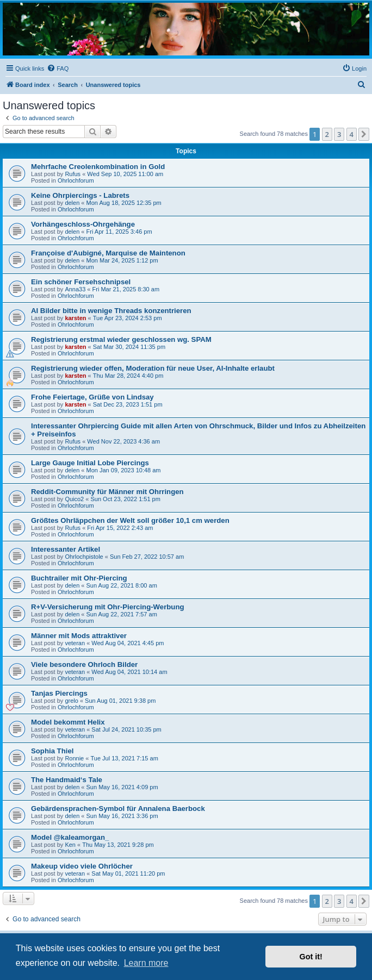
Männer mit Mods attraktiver (79, 636)
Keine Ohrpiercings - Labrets (80, 195)
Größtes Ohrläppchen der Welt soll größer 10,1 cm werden (130, 520)
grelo (71, 701)
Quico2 (74, 499)
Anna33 (75, 289)
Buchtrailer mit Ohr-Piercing (79, 578)
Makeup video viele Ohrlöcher (82, 866)
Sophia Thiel (52, 751)
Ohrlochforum (76, 180)
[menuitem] (58, 68)
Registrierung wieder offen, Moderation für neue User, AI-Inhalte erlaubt (153, 368)
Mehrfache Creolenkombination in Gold (98, 167)
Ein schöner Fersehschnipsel (81, 282)
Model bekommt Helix (68, 722)
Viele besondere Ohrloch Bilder (84, 664)
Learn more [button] (146, 963)
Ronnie (74, 758)
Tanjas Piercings (59, 693)
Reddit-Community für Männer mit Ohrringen (107, 492)
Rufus (73, 174)
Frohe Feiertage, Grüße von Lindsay (92, 397)
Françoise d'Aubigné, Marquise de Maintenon (108, 253)
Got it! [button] (311, 957)
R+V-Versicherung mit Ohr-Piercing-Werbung (108, 607)
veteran (75, 643)
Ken (70, 845)
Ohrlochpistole (84, 557)
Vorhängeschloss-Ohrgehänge (83, 224)
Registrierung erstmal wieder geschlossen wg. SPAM (121, 339)
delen (72, 203)
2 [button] (327, 134)
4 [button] (352, 134)
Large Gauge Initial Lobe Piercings (90, 463)
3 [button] (339, 134)
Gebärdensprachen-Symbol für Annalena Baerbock (118, 809)
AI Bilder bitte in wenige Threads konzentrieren (111, 311)
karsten (75, 318)
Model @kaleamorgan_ (70, 837)
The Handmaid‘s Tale (67, 780)
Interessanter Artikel (66, 549)
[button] (364, 134)
